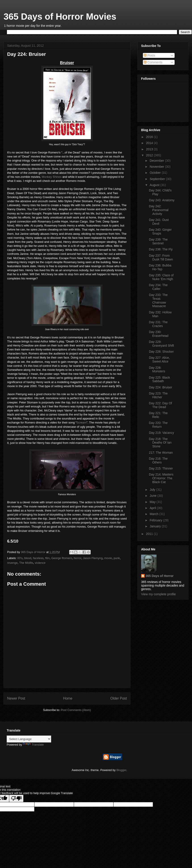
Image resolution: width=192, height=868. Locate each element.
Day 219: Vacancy (162, 433)
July (153, 490)
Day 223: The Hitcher (158, 395)
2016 (150, 137)
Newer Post (16, 698)
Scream (82, 422)
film (47, 558)
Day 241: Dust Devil (159, 222)
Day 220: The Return (158, 425)
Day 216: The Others (158, 460)
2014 (150, 143)
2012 (150, 155)
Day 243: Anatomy (162, 200)
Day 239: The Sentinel (158, 241)
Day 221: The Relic (158, 415)
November (157, 167)
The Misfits (26, 563)
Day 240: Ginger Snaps (160, 232)
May (153, 502)
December (157, 161)
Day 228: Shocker (161, 352)
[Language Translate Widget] (29, 739)
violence (40, 563)
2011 (150, 534)
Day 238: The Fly (161, 249)
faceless (38, 558)
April (153, 508)
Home (68, 698)
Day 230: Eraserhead (159, 334)
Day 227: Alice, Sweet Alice (159, 360)
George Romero (62, 558)
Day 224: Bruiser (161, 387)
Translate (33, 745)
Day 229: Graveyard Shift (161, 344)
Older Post (119, 698)
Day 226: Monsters (157, 370)
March (154, 514)
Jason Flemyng (93, 558)
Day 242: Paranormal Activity (159, 210)
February (156, 520)
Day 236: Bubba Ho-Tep (160, 267)
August (155, 185)
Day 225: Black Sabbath (159, 379)
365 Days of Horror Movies (60, 17)
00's (20, 558)
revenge (12, 563)
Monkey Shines (52, 177)
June (153, 496)
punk (117, 558)
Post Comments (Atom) (76, 710)
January (156, 526)
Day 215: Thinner (161, 468)
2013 (150, 149)
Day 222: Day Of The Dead (161, 405)
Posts (149, 55)
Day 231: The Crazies (158, 324)
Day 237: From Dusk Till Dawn (161, 257)
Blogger (121, 770)
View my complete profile (158, 594)
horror (77, 558)
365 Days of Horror (160, 576)
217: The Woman (161, 453)
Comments (153, 62)
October (156, 173)
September (158, 179)
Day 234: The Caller (158, 287)
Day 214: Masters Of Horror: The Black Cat (161, 478)
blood (28, 558)
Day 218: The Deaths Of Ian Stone (160, 443)
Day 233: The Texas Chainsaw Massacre (158, 300)
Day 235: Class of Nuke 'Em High (161, 277)
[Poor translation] (16, 798)
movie (108, 558)
